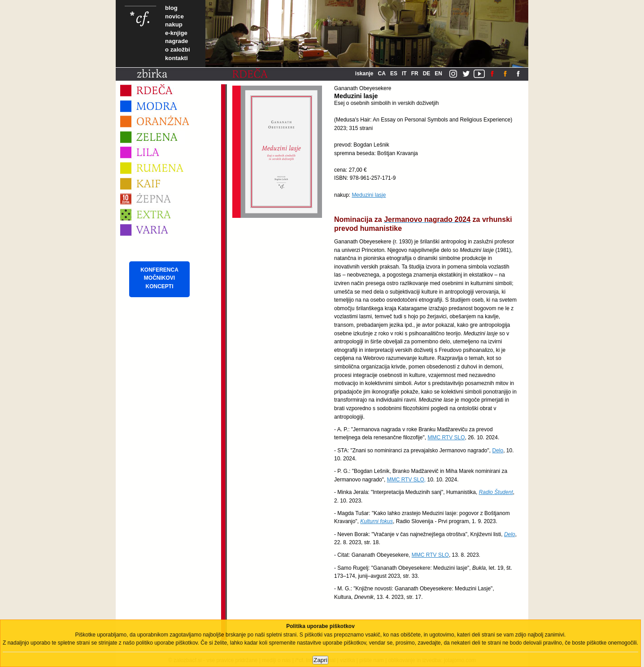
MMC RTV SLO (446, 437)
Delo (498, 450)
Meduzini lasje (369, 195)
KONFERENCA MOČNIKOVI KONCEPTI (159, 278)
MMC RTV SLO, (406, 480)
